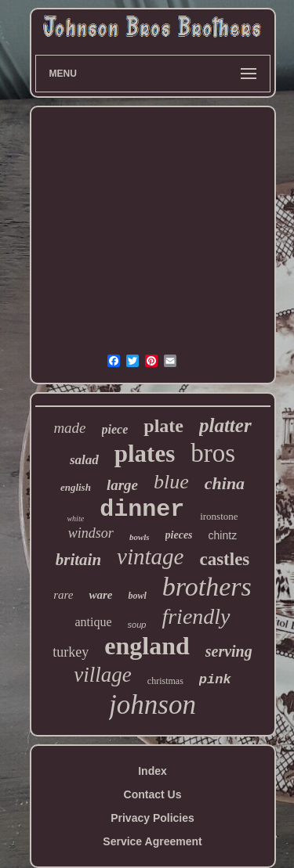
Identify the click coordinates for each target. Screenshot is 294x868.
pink (215, 680)
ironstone (219, 516)
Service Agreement (152, 841)
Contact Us (153, 794)
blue (171, 482)
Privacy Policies (152, 818)
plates (145, 454)
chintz (223, 535)
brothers (207, 587)
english (76, 487)
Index (152, 771)
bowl (137, 596)
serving (229, 651)
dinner (142, 510)
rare (63, 595)
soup (137, 625)
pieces (179, 535)
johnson (152, 705)
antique (93, 622)
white (75, 519)
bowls (140, 537)
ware (100, 595)
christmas (165, 681)
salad (84, 460)
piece (115, 429)
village (102, 675)
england (147, 646)
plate (163, 426)
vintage (150, 556)
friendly (196, 616)
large (122, 485)
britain (78, 560)
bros (213, 453)
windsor (91, 533)
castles (224, 559)
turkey (71, 652)
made (69, 428)
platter (225, 425)
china (225, 483)
